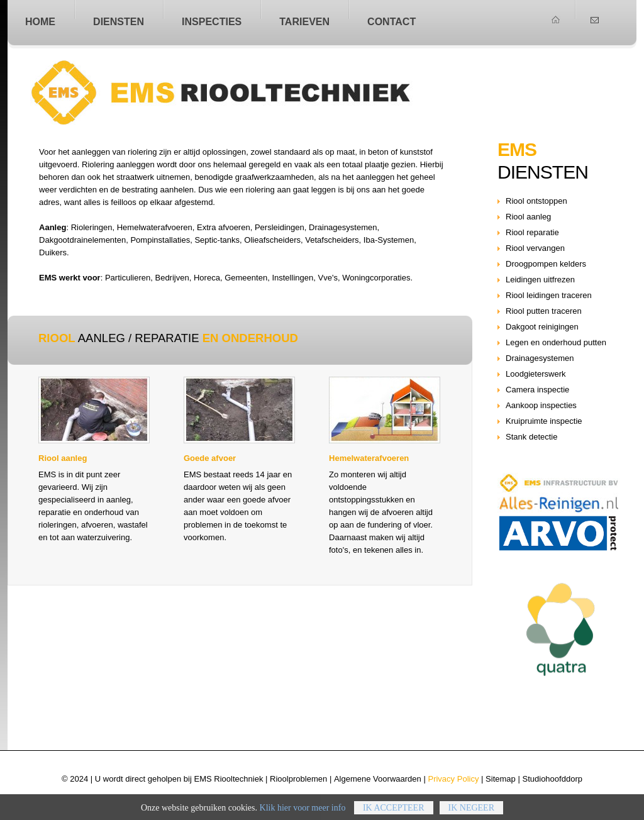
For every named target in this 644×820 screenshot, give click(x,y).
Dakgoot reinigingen (542, 327)
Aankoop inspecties (541, 405)
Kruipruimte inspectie (544, 421)
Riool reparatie (532, 232)
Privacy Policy (453, 779)
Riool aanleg (251, 92)
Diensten (119, 21)
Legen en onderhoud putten (556, 342)
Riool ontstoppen (536, 201)
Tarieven (304, 21)
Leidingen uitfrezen (540, 280)
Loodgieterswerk (536, 374)
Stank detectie (532, 437)
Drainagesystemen (540, 358)
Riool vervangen (535, 248)
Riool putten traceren (544, 311)
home (40, 21)
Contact (391, 21)
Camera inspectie (537, 390)
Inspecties (212, 21)
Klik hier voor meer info (303, 815)
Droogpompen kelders (546, 264)
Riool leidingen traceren (549, 295)
